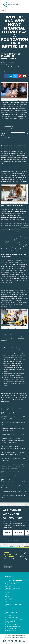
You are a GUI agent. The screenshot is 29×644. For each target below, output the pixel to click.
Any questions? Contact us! (11, 541)
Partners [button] (8, 587)
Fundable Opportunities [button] (13, 588)
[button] (5, 641)
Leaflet (12, 546)
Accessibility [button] (7, 638)
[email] (25, 77)
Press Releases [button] (10, 600)
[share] (6, 77)
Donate (7, 533)
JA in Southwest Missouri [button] (13, 625)
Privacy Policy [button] (21, 636)
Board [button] (7, 596)
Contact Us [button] (8, 566)
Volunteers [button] (9, 576)
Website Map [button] (15, 638)
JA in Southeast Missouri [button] (12, 623)
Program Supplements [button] (12, 582)
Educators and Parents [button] (13, 580)
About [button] (7, 593)
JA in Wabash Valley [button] (11, 629)
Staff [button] (6, 594)
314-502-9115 (8, 568)
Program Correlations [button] (12, 584)
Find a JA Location (11, 631)
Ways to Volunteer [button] (11, 578)
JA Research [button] (9, 598)
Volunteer (18, 533)
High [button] (6, 610)
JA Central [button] (23, 638)
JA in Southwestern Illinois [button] (13, 627)
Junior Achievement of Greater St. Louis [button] (12, 615)
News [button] (7, 602)
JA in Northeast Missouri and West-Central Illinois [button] (14, 620)
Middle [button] (7, 608)
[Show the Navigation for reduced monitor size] (3, 11)
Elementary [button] (9, 606)
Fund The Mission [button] (10, 590)
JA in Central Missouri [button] (12, 617)
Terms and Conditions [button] (10, 636)
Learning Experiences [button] (13, 604)
